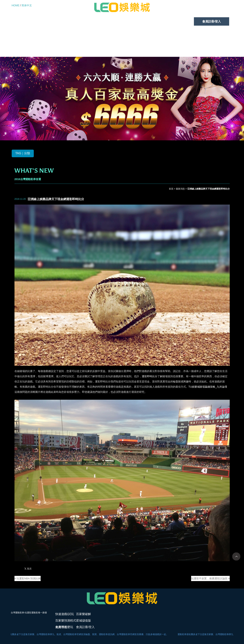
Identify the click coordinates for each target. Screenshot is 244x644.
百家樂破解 (63, 21)
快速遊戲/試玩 (29, 21)
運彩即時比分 (150, 376)
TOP (236, 556)
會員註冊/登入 (212, 21)
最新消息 (180, 189)
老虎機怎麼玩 (177, 21)
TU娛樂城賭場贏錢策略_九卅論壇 (208, 387)
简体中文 (27, 5)
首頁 (171, 189)
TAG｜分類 (23, 153)
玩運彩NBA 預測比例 (28, 578)
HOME (16, 5)
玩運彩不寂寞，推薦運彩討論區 (210, 578)
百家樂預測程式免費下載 (103, 21)
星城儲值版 (144, 21)
